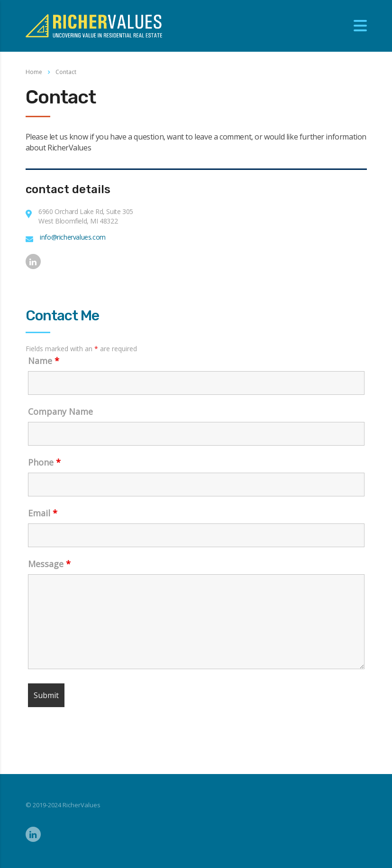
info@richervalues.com (73, 237)
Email (43, 513)
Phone (44, 462)
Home (34, 72)
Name (44, 361)
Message (49, 564)
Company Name (60, 411)
